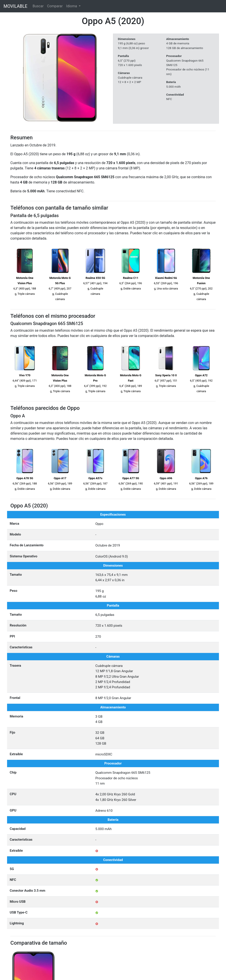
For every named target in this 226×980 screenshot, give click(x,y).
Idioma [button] (72, 6)
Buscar (38, 6)
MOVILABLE (15, 6)
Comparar (55, 6)
